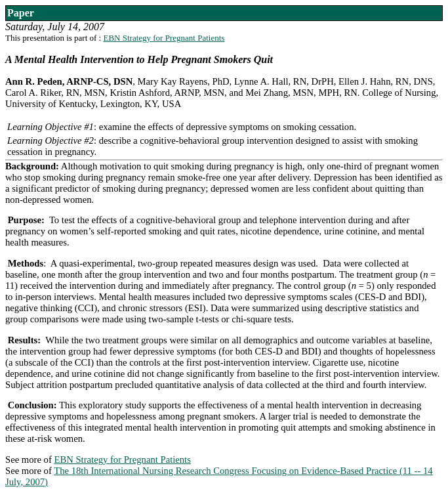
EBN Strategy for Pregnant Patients (164, 38)
